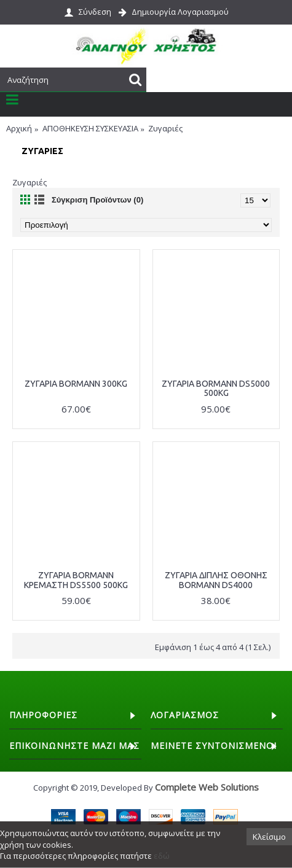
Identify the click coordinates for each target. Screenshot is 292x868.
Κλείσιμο (269, 837)
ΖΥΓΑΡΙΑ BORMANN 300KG (76, 384)
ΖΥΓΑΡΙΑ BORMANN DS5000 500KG (216, 388)
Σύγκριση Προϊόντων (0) (97, 200)
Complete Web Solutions (207, 787)
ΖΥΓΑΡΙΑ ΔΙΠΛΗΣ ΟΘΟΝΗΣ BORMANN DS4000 (216, 580)
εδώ (162, 856)
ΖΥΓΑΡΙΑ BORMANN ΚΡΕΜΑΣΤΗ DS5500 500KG (76, 580)
